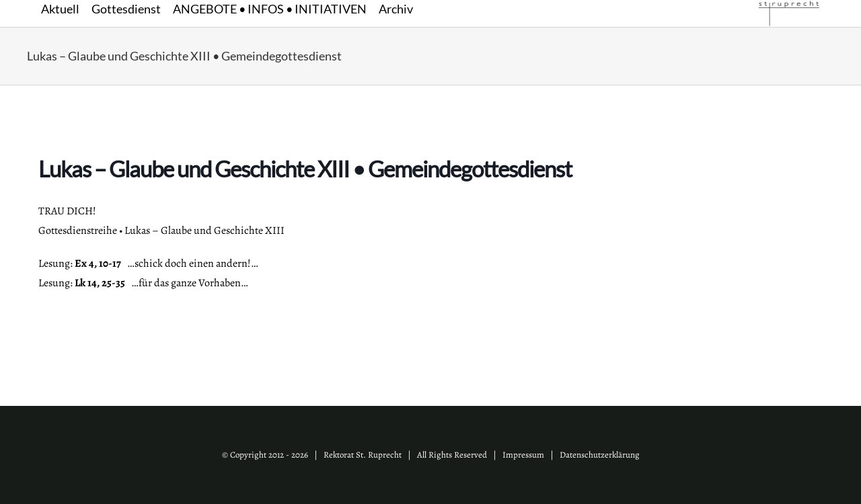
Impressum (523, 455)
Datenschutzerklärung (600, 455)
